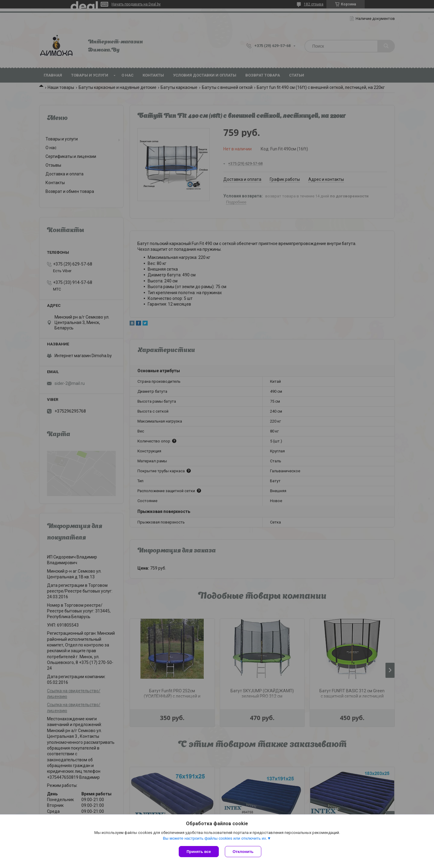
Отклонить (243, 852)
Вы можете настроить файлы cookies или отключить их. (215, 838)
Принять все (199, 852)
